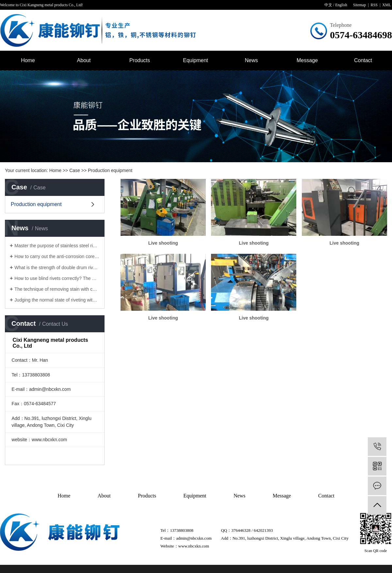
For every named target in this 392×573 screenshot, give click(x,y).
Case (75, 170)
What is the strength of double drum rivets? (57, 268)
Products (140, 60)
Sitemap (359, 5)
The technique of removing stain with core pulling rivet (57, 289)
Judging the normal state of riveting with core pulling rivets (57, 300)
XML (387, 5)
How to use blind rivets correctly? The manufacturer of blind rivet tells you (57, 278)
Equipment (196, 60)
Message (307, 60)
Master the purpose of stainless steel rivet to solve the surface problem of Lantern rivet (57, 246)
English (341, 5)
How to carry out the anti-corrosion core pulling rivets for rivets (57, 256)
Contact (363, 60)
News (251, 60)
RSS (374, 5)
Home (28, 60)
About (84, 60)
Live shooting (163, 243)
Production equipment (110, 170)
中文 (328, 5)
